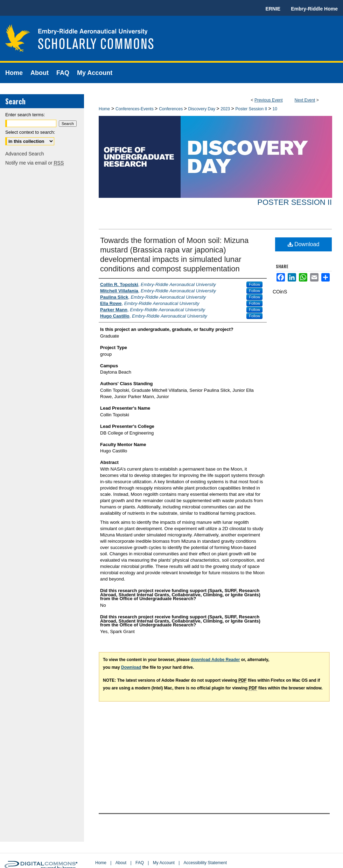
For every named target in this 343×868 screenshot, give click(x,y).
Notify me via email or (34, 163)
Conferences (171, 109)
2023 (226, 109)
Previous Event (269, 100)
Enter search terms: (25, 115)
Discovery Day (202, 109)
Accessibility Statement (205, 863)
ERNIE (273, 9)
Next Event (305, 100)
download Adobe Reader (215, 660)
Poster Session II (252, 109)
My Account (164, 863)
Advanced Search (25, 154)
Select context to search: (30, 132)
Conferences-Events (135, 109)
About (121, 863)
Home (104, 109)
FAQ (140, 863)
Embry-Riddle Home (314, 9)
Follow (254, 284)
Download (304, 244)
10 (275, 109)
